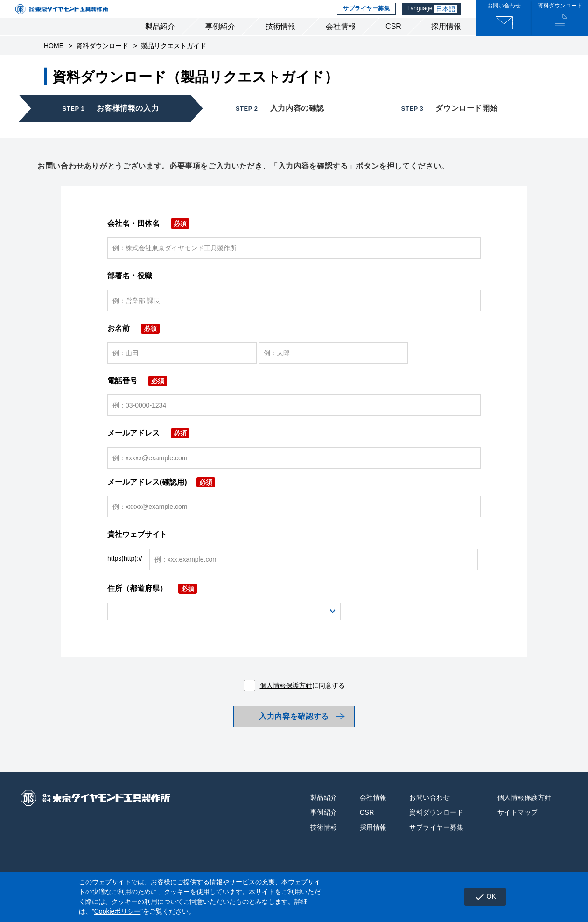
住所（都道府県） (152, 603)
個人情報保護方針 (286, 700)
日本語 (447, 16)
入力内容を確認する (294, 734)
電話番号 (137, 396)
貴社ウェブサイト (137, 549)
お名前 (133, 343)
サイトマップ (518, 834)
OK (482, 897)
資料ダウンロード (102, 61)
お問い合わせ (430, 819)
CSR (393, 41)
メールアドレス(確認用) (161, 497)
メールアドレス (148, 448)
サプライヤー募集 (365, 16)
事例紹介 (220, 41)
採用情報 (446, 41)
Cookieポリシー (118, 911)
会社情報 (341, 41)
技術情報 (280, 41)
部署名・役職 (130, 291)
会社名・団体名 (148, 238)
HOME (54, 61)
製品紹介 (160, 41)
